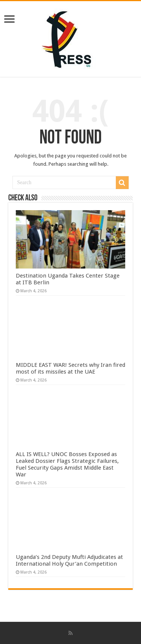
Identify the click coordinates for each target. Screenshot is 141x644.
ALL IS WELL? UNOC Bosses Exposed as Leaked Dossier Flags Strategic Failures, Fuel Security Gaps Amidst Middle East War (67, 464)
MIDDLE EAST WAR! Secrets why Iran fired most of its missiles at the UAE (70, 368)
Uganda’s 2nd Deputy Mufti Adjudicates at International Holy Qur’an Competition (69, 560)
